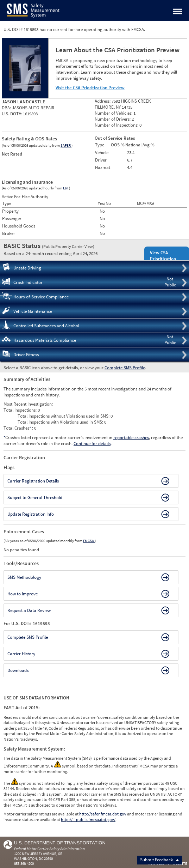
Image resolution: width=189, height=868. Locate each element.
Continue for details (92, 444)
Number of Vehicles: (114, 113)
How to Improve (23, 594)
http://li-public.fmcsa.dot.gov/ (88, 820)
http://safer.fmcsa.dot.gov (103, 814)
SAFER (66, 145)
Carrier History (21, 654)
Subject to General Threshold (35, 497)
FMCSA (89, 541)
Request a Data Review (29, 610)
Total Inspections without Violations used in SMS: (64, 416)
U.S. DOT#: (12, 114)
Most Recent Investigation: (28, 404)
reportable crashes (131, 438)
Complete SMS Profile (125, 368)
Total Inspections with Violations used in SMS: (61, 422)
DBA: (7, 108)
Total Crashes (18, 428)
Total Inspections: (21, 410)
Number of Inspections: (117, 125)
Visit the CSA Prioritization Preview (90, 88)
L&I (66, 188)
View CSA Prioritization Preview (163, 259)
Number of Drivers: (113, 119)
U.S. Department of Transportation (60, 843)
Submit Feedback (160, 860)
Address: (103, 101)
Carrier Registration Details (33, 481)
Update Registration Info (31, 514)
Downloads (18, 670)
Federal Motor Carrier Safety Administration (49, 849)
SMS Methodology (24, 577)
